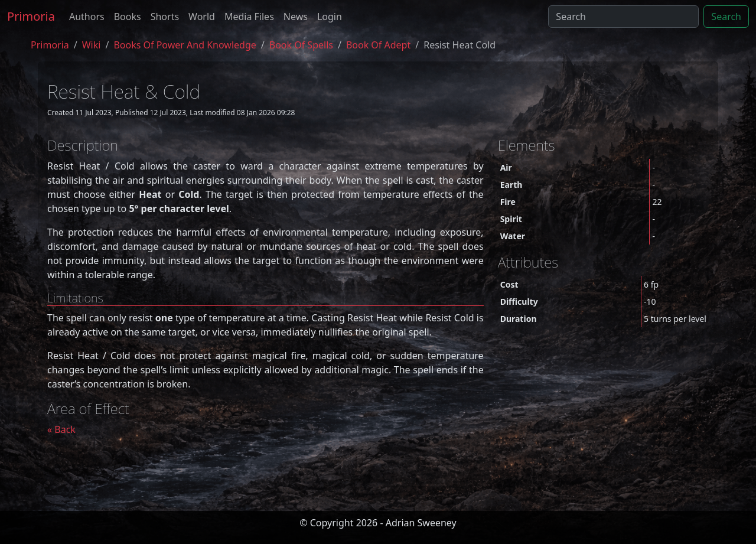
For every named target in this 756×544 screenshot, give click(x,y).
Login (330, 17)
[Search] (623, 17)
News (296, 17)
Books (128, 17)
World (202, 17)
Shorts (165, 17)
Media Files (249, 17)
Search (726, 17)
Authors (87, 17)
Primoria (31, 16)
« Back (61, 429)
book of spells (301, 45)
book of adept (378, 45)
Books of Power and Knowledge (185, 45)
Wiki (92, 45)
